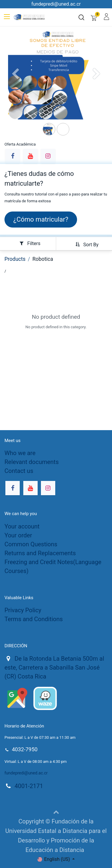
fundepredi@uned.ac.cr (26, 773)
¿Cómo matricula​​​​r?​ (41, 219)
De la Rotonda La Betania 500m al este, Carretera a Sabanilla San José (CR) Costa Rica (54, 667)
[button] (85, 244)
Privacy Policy (23, 610)
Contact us (19, 471)
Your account (22, 526)
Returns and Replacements (40, 553)
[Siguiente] (97, 84)
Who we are (20, 453)
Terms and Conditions (34, 619)
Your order (18, 535)
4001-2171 (29, 786)
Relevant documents (32, 462)
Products (15, 259)
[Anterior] (15, 84)
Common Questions (31, 544)
